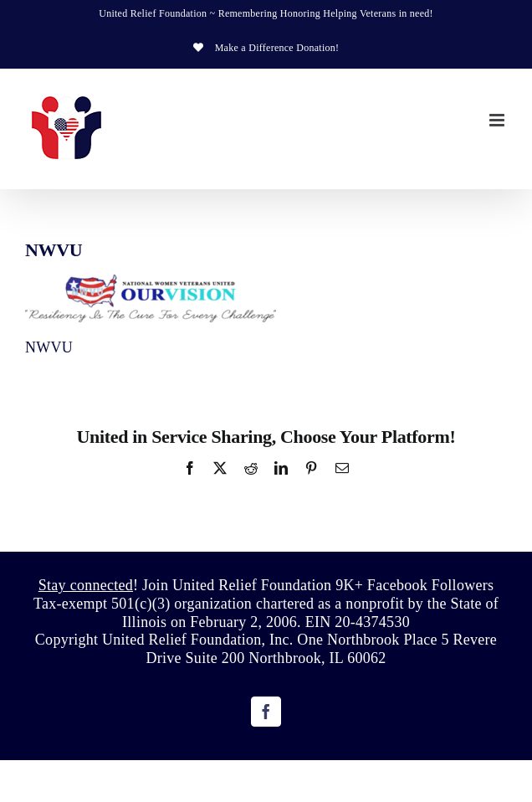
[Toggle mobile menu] (498, 120)
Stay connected (86, 585)
